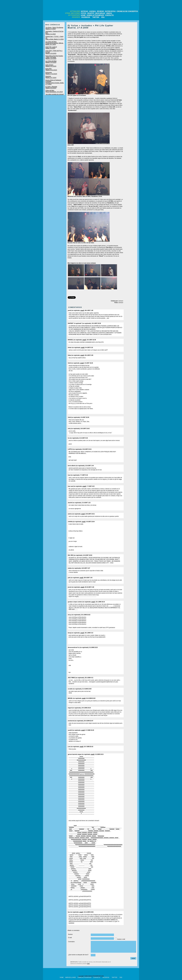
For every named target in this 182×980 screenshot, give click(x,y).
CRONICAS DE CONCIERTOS (127, 11)
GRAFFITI (91, 13)
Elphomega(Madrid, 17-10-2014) (51, 73)
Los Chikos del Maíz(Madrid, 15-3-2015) (51, 62)
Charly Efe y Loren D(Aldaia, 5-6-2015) (51, 48)
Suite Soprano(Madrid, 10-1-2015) (51, 66)
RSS (103, 17)
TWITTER (96, 17)
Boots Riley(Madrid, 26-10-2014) (51, 69)
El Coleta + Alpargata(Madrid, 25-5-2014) (51, 87)
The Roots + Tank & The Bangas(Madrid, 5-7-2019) (54, 28)
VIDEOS (109, 13)
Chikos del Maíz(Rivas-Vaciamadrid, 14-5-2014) (54, 91)
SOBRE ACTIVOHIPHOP (95, 15)
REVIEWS (100, 11)
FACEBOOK (86, 17)
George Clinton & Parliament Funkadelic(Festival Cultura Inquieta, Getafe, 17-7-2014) (55, 82)
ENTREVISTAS (110, 11)
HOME (83, 15)
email (82, 310)
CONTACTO (109, 15)
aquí (88, 964)
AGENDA (92, 11)
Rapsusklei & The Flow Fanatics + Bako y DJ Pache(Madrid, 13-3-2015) (54, 57)
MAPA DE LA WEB (71, 977)
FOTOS (83, 13)
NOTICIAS (84, 11)
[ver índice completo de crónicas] (55, 94)
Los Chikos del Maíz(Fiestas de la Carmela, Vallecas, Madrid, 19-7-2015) (55, 43)
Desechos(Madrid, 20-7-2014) (51, 77)
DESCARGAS (100, 13)
